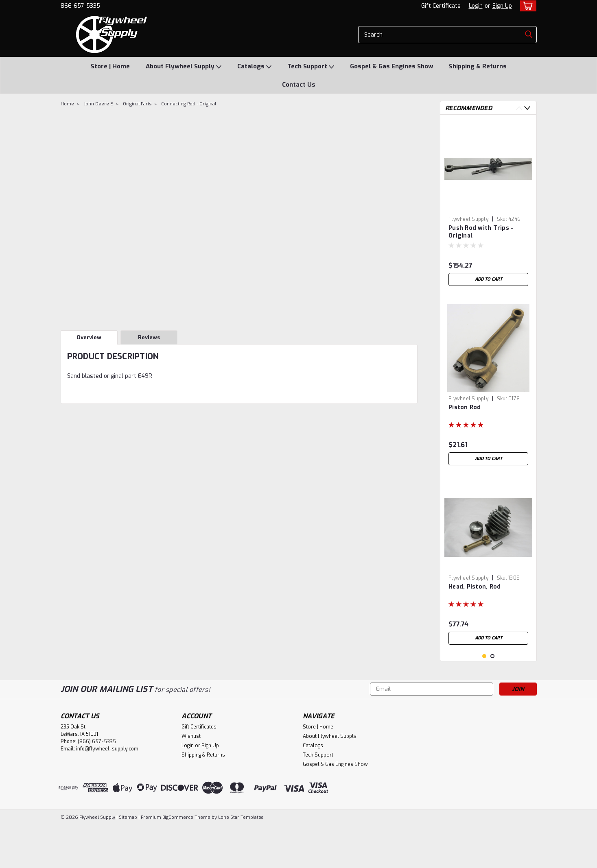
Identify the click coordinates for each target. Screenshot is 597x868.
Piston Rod (465, 407)
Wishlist (191, 779)
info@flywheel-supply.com (107, 792)
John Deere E (98, 104)
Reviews (149, 337)
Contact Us (299, 85)
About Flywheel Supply (184, 67)
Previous (519, 108)
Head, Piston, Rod (475, 587)
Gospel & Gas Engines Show (391, 66)
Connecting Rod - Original (189, 104)
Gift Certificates (199, 770)
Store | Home (110, 66)
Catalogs (254, 67)
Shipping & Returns (478, 66)
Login (476, 6)
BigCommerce (178, 860)
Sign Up (502, 6)
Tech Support (311, 67)
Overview (89, 337)
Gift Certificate (441, 6)
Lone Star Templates (241, 860)
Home (67, 104)
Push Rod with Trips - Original (481, 232)
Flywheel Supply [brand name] (468, 219)
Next (527, 108)
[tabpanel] (488, 205)
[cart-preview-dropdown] (526, 6)
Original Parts (137, 104)
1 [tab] (484, 699)
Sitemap (128, 860)
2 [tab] (493, 699)
